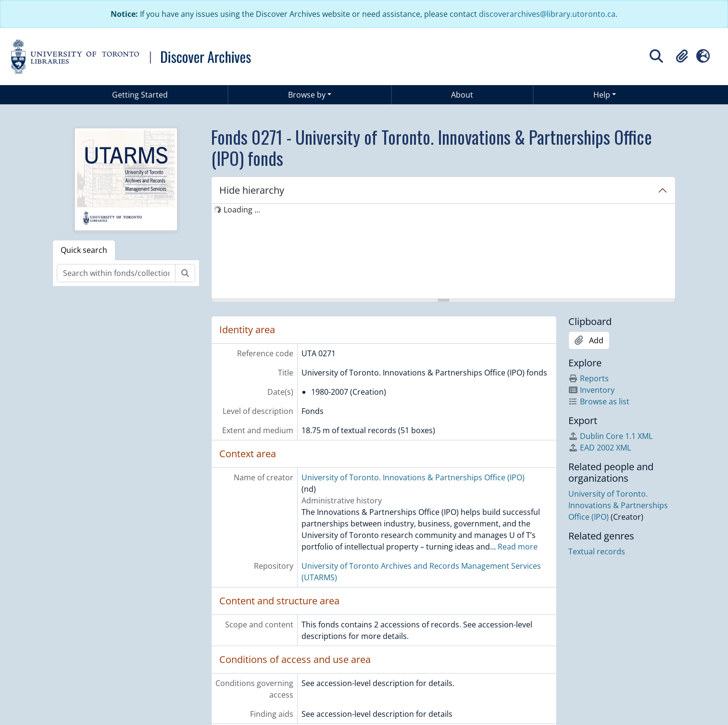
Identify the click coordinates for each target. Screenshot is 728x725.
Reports (589, 378)
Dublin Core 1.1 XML (610, 436)
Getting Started (140, 95)
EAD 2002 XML (600, 448)
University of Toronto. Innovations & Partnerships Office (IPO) (413, 477)
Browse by (307, 95)
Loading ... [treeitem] (242, 210)
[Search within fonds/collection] (116, 273)
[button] (682, 56)
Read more (518, 547)
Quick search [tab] (84, 250)
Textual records (597, 551)
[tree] (443, 252)
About (462, 95)
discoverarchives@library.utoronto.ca (547, 14)
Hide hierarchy (252, 190)
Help (602, 95)
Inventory (591, 390)
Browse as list (599, 401)
